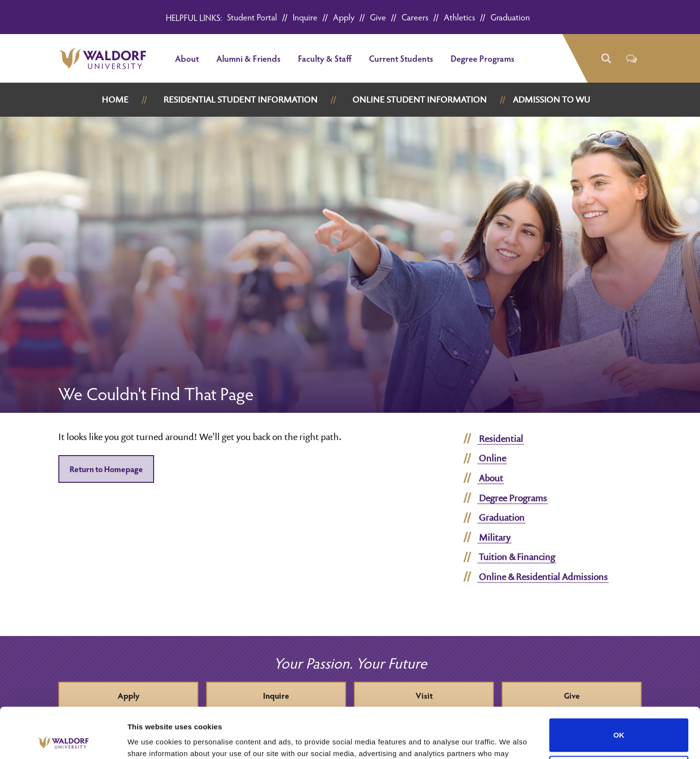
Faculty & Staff (325, 58)
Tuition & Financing (517, 557)
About (187, 58)
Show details (150, 740)
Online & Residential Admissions (543, 577)
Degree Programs (482, 58)
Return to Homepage (106, 469)
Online (492, 458)
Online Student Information (420, 99)
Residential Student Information (240, 99)
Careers (415, 17)
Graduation (510, 17)
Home (115, 99)
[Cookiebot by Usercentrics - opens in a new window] (63, 740)
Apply (344, 17)
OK (619, 683)
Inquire (305, 17)
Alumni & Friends (248, 58)
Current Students (401, 58)
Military (495, 537)
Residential (501, 439)
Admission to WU (551, 99)
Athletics (459, 17)
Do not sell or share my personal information (619, 720)
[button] (605, 59)
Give (378, 17)
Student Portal (252, 17)
